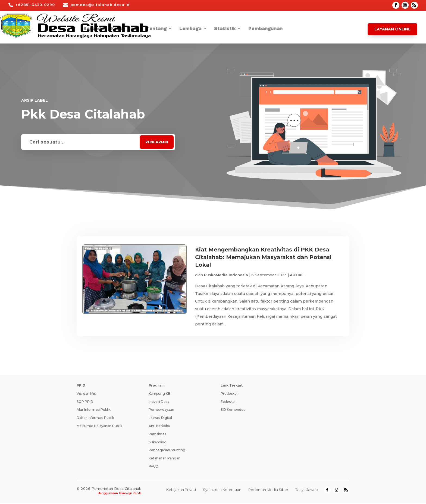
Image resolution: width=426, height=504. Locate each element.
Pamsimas (157, 435)
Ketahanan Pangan (165, 459)
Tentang (156, 29)
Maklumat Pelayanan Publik (99, 427)
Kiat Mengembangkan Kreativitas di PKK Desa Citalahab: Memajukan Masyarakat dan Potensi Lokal (263, 257)
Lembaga (190, 29)
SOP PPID (85, 403)
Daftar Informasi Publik (95, 419)
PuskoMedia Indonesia (226, 275)
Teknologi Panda (130, 494)
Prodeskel (229, 395)
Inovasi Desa (159, 403)
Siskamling (158, 443)
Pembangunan (266, 29)
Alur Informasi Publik (94, 411)
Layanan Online (392, 29)
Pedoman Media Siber (268, 491)
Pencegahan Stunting (167, 451)
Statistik (225, 29)
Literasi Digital (160, 419)
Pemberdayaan (161, 411)
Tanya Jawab (307, 491)
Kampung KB (159, 395)
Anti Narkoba (159, 427)
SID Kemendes (233, 411)
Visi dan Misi (87, 395)
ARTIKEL (298, 275)
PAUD (154, 467)
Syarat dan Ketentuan (222, 491)
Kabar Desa (125, 29)
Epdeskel (228, 403)
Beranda (94, 29)
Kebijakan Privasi (181, 491)
